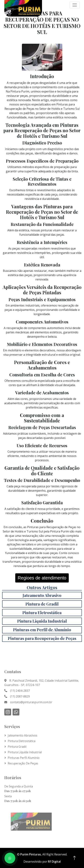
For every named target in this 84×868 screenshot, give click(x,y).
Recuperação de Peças (23, 763)
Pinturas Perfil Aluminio (24, 758)
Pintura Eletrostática (22, 741)
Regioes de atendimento (42, 578)
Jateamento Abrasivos (23, 735)
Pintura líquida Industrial (25, 752)
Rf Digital (54, 862)
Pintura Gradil (17, 747)
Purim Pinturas (31, 854)
